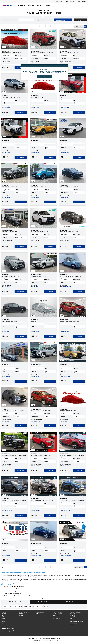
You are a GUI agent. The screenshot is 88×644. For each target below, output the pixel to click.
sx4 (34, 607)
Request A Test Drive (57, 617)
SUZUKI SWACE (35, 96)
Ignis (3, 620)
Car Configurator (57, 618)
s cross (20, 607)
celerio (5, 607)
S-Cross (4, 617)
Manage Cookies (73, 623)
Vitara (4, 618)
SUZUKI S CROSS (35, 51)
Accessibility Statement (75, 620)
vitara (46, 607)
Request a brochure (57, 614)
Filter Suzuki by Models (15, 602)
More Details (21, 68)
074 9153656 (36, 108)
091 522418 (7, 332)
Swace (4, 622)
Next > (48, 26)
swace (25, 607)
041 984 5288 (7, 108)
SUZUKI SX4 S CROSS (7, 230)
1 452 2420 (36, 63)
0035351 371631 (66, 376)
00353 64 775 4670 (66, 287)
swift (30, 607)
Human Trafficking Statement (76, 622)
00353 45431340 (8, 242)
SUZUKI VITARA (6, 51)
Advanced (80, 20)
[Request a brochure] (81, 2)
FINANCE (40, 6)
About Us (21, 614)
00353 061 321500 (66, 555)
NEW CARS (21, 6)
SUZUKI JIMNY (5, 141)
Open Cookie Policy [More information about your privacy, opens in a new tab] (58, 72)
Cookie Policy (73, 615)
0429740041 (7, 376)
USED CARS (31, 6)
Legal (71, 618)
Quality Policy (73, 617)
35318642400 (7, 63)
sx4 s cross (40, 607)
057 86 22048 (7, 555)
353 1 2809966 (65, 466)
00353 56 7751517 (66, 63)
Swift (3, 615)
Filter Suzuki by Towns (44, 602)
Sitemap (72, 625)
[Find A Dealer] (58, 2)
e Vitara (4, 614)
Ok (44, 76)
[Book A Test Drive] (69, 2)
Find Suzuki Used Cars (63, 20)
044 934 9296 (7, 421)
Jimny (4, 623)
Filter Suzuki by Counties (73, 602)
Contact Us (22, 615)
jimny (15, 607)
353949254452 (65, 108)
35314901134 (7, 466)
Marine (38, 614)
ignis (10, 607)
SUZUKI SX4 (5, 96)
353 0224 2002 (65, 152)
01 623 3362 (36, 332)
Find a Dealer (56, 615)
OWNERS (48, 6)
